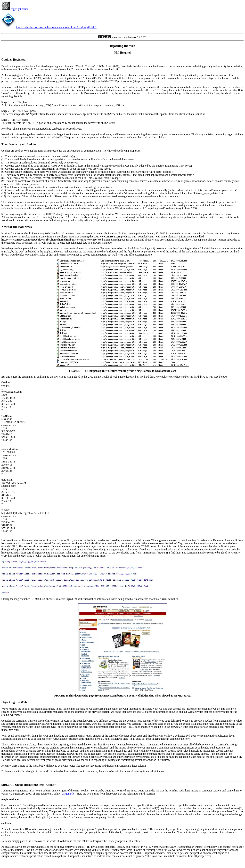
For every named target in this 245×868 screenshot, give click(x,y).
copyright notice (15, 9)
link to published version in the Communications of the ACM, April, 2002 (56, 27)
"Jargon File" (68, 794)
